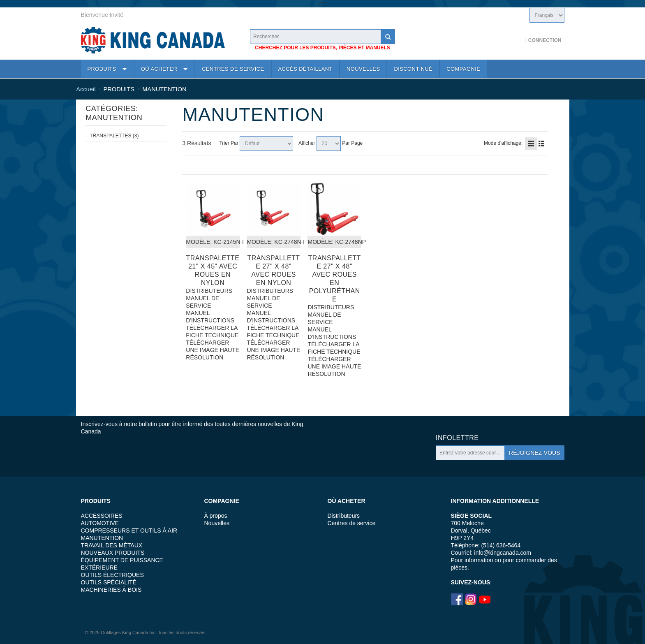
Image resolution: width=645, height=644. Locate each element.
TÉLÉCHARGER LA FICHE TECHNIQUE (212, 331)
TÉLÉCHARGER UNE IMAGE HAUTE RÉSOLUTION (213, 350)
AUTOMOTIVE (100, 523)
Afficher (307, 143)
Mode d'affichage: (503, 143)
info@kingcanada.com (503, 553)
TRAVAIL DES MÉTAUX (112, 545)
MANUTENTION (102, 538)
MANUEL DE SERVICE (202, 302)
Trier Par (229, 143)
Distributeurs (344, 516)
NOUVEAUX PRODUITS (113, 553)
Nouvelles (217, 523)
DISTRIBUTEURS (209, 291)
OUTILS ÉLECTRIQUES (112, 575)
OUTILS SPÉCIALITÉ (109, 582)
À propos (216, 516)
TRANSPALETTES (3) (114, 136)
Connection (545, 40)
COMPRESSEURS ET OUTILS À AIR (129, 530)
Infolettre (457, 438)
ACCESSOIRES (102, 516)
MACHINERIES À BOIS (111, 590)
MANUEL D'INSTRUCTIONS (210, 317)
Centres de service (352, 523)
